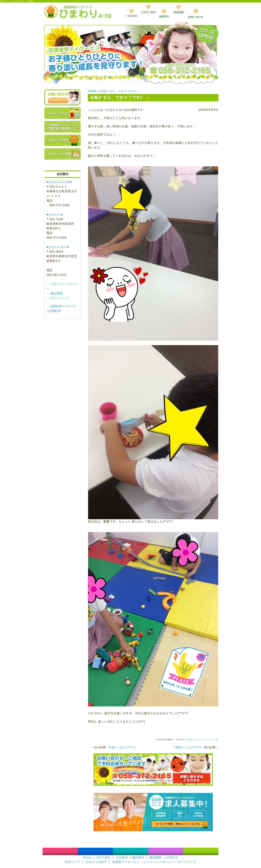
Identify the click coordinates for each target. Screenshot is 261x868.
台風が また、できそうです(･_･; (121, 91)
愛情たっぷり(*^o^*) (188, 747)
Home (87, 857)
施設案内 (138, 857)
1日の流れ (103, 857)
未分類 (189, 740)
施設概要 (56, 293)
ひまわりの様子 (96, 862)
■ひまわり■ (54, 214)
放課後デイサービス (126, 862)
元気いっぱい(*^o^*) (122, 747)
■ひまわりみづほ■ (59, 182)
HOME (92, 91)
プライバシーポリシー (159, 862)
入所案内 (122, 857)
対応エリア (73, 862)
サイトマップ (59, 298)
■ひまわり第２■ (58, 247)
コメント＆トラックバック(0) (205, 740)
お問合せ (172, 857)
